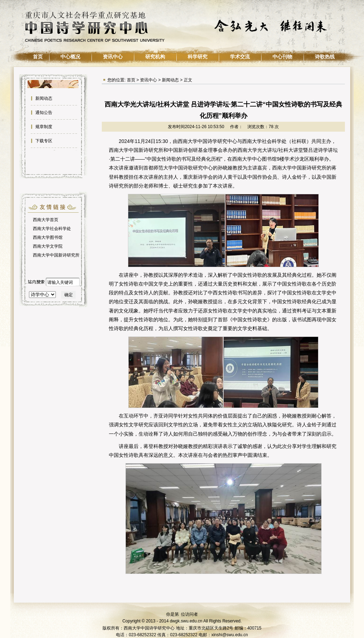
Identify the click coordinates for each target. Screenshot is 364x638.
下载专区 (43, 141)
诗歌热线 (325, 57)
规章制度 (43, 127)
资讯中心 (113, 57)
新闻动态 (43, 98)
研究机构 (155, 57)
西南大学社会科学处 (52, 229)
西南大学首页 (46, 220)
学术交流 (240, 57)
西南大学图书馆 (48, 237)
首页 (38, 57)
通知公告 (43, 113)
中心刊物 (282, 57)
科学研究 (198, 57)
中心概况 (70, 57)
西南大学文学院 (48, 246)
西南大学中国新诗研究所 (56, 255)
